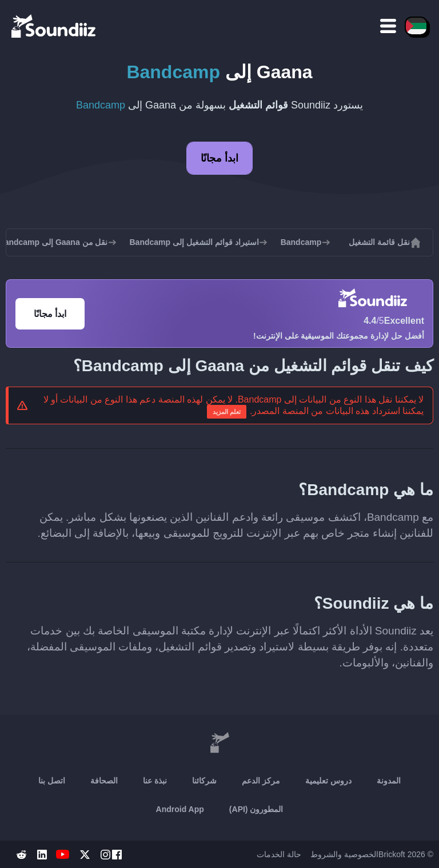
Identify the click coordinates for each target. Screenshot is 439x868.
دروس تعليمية (328, 781)
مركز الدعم (261, 781)
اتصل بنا (52, 781)
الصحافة (104, 781)
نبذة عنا (155, 781)
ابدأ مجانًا (219, 158)
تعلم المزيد (227, 412)
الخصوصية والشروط (344, 854)
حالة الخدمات (279, 854)
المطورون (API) (256, 809)
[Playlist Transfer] (54, 26)
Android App (180, 809)
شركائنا (204, 781)
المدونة (389, 781)
